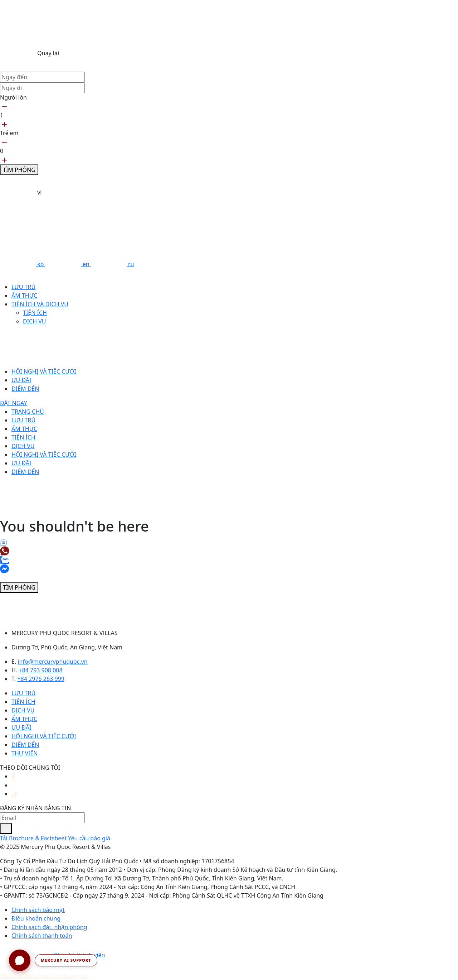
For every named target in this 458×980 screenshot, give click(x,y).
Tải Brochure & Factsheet (34, 838)
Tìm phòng (19, 170)
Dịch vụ (35, 321)
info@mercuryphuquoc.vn (52, 662)
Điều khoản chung (36, 918)
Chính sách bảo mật (38, 910)
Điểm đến (25, 389)
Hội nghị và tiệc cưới (44, 371)
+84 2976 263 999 (41, 679)
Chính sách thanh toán (42, 936)
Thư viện (25, 753)
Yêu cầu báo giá (89, 838)
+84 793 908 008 (40, 670)
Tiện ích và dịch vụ (40, 304)
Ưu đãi (21, 380)
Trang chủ (28, 412)
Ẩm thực (24, 296)
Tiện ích (35, 313)
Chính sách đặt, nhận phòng (49, 927)
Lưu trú (23, 287)
